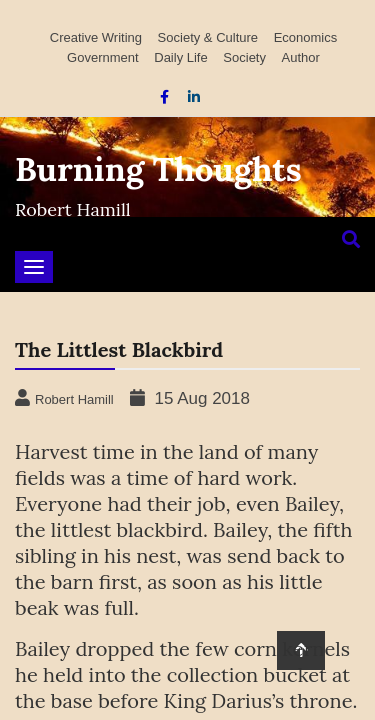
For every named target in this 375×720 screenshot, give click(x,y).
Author (301, 57)
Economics (306, 37)
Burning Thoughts (158, 169)
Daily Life (180, 57)
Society (244, 57)
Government (103, 57)
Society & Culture (208, 37)
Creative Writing (96, 37)
